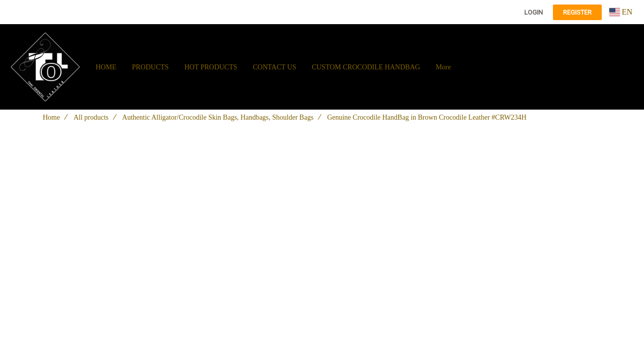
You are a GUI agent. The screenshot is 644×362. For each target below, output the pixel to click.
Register (577, 12)
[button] (467, 67)
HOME (106, 67)
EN (621, 12)
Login (534, 12)
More (443, 67)
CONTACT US (275, 67)
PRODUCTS (150, 67)
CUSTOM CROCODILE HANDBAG (366, 67)
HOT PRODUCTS (211, 67)
